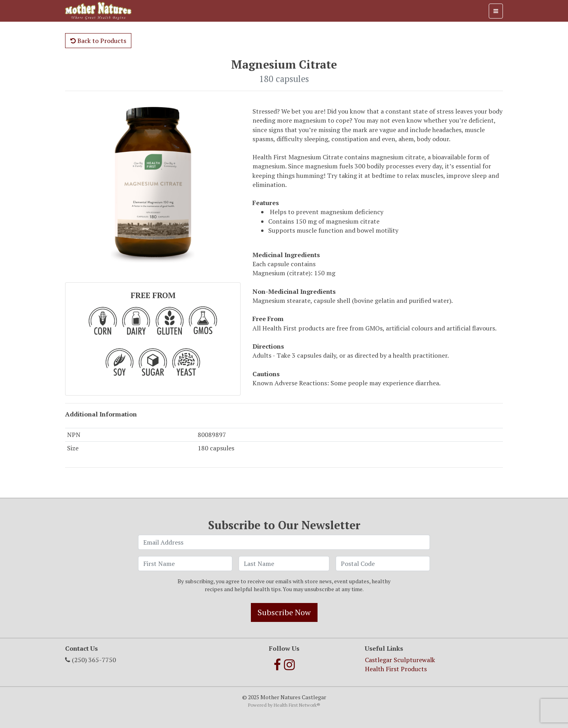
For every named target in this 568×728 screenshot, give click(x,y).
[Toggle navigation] (496, 11)
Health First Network (295, 705)
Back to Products (98, 41)
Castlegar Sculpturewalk (400, 660)
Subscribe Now (284, 612)
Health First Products (396, 669)
